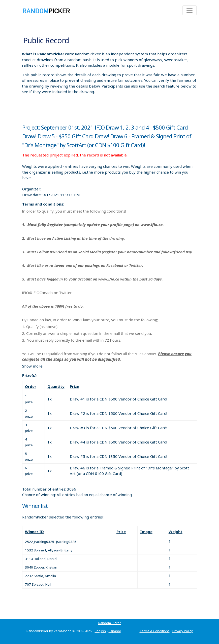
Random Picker (110, 623)
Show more (32, 366)
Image (146, 532)
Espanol (115, 631)
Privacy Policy (183, 631)
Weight (176, 532)
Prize (74, 386)
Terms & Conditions (155, 631)
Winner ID (34, 532)
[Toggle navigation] (190, 10)
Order (31, 386)
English (100, 631)
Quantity (56, 386)
